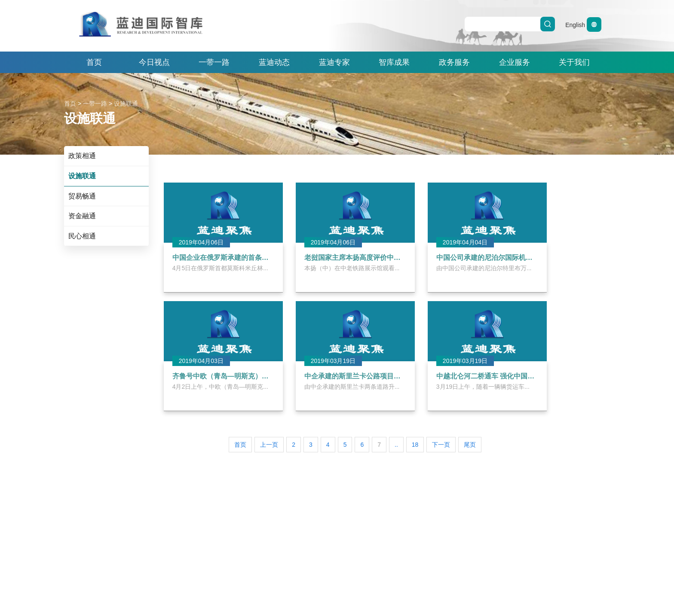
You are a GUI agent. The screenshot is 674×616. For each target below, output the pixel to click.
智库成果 (394, 62)
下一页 (441, 445)
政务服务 (454, 62)
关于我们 (574, 62)
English (583, 25)
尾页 (470, 445)
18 (415, 445)
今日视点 (154, 62)
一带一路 (214, 62)
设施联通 (126, 104)
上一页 (269, 445)
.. (396, 445)
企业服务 (515, 62)
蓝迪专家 (334, 62)
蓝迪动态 (274, 62)
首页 (94, 62)
